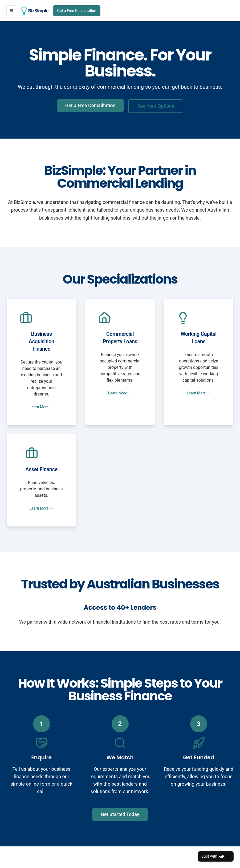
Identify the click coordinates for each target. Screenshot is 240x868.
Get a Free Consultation (77, 11)
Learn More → (41, 407)
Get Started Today (120, 814)
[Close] (228, 857)
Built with (213, 857)
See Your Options (156, 106)
